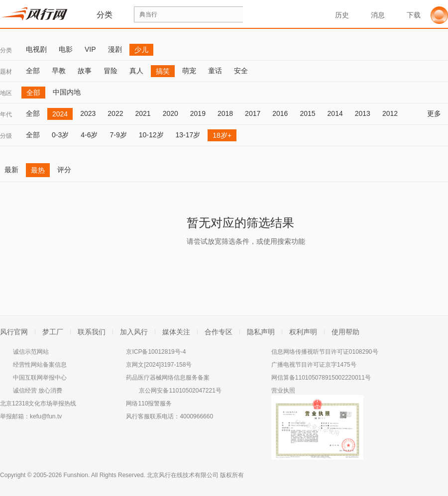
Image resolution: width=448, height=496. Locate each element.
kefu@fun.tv (46, 416)
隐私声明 (261, 332)
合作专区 (219, 332)
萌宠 (189, 71)
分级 (6, 136)
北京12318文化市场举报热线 (38, 403)
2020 (170, 113)
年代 (6, 114)
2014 (335, 113)
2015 (307, 113)
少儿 (141, 50)
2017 (253, 113)
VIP (90, 49)
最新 (11, 170)
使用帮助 (345, 332)
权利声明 (303, 332)
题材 (6, 72)
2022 (115, 113)
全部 (33, 71)
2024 (60, 114)
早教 (59, 71)
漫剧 (115, 49)
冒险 (111, 71)
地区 (6, 93)
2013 (363, 113)
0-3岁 (60, 135)
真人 (136, 71)
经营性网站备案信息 (40, 365)
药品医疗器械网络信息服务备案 (168, 378)
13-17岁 (188, 135)
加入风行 (134, 332)
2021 (143, 113)
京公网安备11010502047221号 (180, 391)
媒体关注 (176, 332)
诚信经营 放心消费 (38, 391)
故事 (85, 71)
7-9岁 (118, 135)
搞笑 (163, 71)
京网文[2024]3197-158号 (159, 365)
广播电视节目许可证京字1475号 (314, 365)
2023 (88, 113)
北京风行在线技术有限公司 (183, 475)
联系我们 (92, 332)
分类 (6, 50)
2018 (225, 113)
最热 (38, 170)
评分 (64, 170)
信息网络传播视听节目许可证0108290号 (325, 352)
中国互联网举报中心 (40, 378)
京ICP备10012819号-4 (156, 352)
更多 (438, 113)
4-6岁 (89, 135)
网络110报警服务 (149, 403)
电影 (66, 49)
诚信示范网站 (31, 352)
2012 (390, 113)
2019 (198, 113)
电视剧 (36, 49)
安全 (241, 71)
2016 (280, 113)
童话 (215, 71)
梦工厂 (53, 332)
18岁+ (222, 135)
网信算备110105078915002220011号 (321, 378)
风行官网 (14, 332)
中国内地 (67, 92)
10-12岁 (151, 135)
